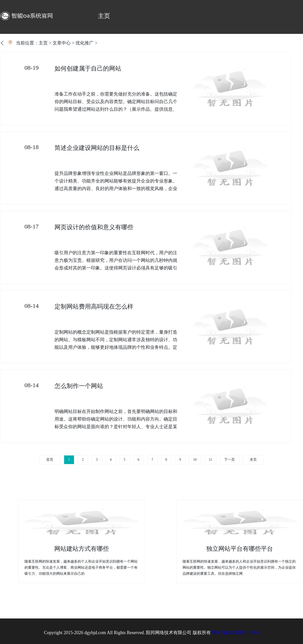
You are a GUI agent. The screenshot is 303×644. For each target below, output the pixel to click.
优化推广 (85, 43)
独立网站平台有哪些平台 (240, 549)
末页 (253, 460)
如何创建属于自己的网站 (88, 68)
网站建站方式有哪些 (82, 549)
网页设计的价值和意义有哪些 (94, 227)
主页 (104, 16)
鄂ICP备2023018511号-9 (235, 633)
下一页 (230, 460)
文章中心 (62, 43)
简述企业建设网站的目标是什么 (97, 148)
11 (210, 460)
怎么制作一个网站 (79, 386)
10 (195, 460)
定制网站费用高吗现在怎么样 (94, 307)
